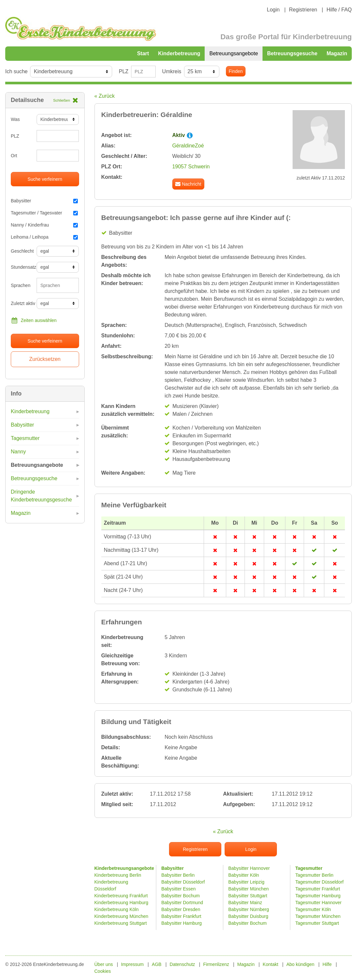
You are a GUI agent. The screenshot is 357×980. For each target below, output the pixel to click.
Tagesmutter (25, 438)
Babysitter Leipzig (246, 882)
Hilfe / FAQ (339, 10)
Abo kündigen (300, 964)
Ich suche (16, 71)
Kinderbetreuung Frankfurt (122, 896)
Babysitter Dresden (181, 909)
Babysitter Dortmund (182, 903)
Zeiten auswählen (34, 320)
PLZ (123, 71)
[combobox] (58, 285)
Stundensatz (21, 267)
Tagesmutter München (318, 916)
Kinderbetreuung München (121, 916)
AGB (157, 964)
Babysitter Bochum (180, 896)
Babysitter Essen (178, 889)
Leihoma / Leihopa (44, 237)
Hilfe (327, 964)
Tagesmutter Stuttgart (317, 923)
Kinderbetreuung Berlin (118, 875)
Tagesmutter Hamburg (318, 896)
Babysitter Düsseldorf (183, 882)
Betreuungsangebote (234, 53)
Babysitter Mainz (245, 903)
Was (15, 119)
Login (273, 10)
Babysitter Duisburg (248, 916)
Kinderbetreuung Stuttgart (121, 923)
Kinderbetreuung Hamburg (121, 903)
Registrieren (303, 10)
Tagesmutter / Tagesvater (44, 213)
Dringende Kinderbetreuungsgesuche (41, 496)
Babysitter (44, 201)
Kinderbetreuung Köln (117, 909)
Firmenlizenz (216, 964)
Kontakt (271, 964)
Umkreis (172, 71)
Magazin (337, 53)
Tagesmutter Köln (313, 909)
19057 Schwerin (191, 167)
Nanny (18, 452)
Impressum (132, 964)
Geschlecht (21, 251)
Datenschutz (182, 964)
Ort (14, 156)
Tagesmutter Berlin (314, 875)
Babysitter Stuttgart (248, 896)
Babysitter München (248, 889)
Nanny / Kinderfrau (44, 225)
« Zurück (105, 96)
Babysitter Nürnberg (249, 909)
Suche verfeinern (45, 179)
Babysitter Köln (244, 875)
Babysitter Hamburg (181, 923)
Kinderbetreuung (179, 53)
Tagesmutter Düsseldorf (319, 882)
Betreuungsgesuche (292, 53)
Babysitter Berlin (178, 875)
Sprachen (21, 285)
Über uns (104, 964)
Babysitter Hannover (249, 868)
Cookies (103, 971)
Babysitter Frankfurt (181, 916)
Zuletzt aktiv (21, 303)
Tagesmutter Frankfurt (318, 889)
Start (143, 53)
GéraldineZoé (188, 146)
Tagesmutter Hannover (318, 903)
